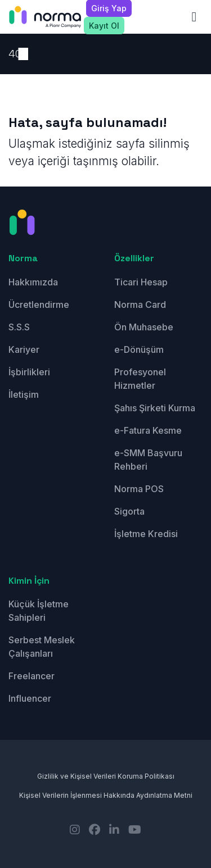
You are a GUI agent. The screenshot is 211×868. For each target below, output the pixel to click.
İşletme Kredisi (146, 534)
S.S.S (19, 327)
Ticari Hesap (141, 282)
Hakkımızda (33, 282)
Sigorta (129, 511)
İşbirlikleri (29, 372)
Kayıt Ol (104, 26)
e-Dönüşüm (139, 349)
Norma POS (139, 489)
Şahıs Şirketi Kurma (155, 408)
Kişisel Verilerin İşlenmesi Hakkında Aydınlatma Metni (106, 795)
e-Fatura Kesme (148, 430)
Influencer (30, 698)
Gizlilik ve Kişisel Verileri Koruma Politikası (106, 776)
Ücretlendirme (39, 305)
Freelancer (32, 676)
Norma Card (140, 305)
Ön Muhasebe (144, 327)
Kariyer (24, 349)
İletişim (24, 394)
